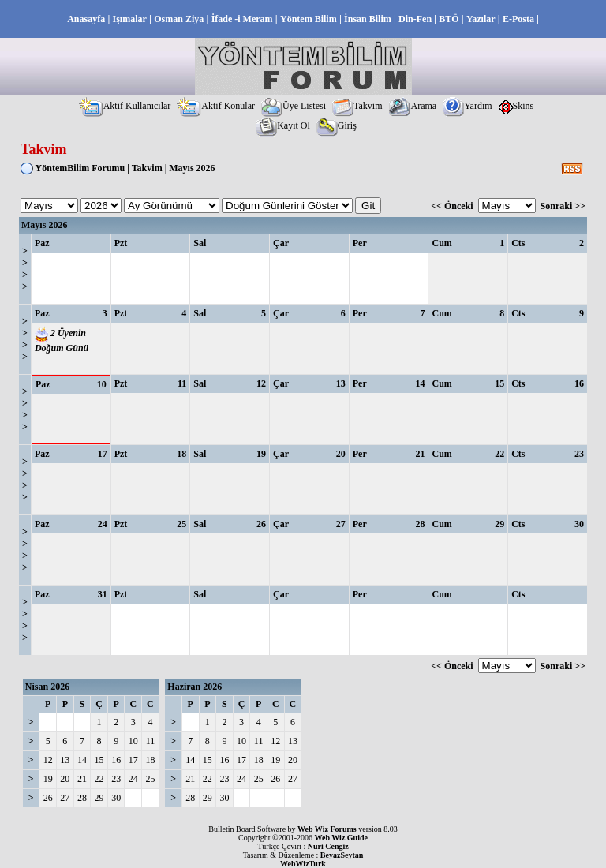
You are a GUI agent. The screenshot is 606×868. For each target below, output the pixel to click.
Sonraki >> (563, 206)
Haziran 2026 (195, 687)
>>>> (25, 269)
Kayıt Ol (283, 125)
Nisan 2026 (47, 687)
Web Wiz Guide (341, 838)
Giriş (337, 125)
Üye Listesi (294, 106)
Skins (516, 106)
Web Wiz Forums (327, 829)
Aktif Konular (216, 106)
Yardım (467, 106)
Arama (412, 106)
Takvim (357, 106)
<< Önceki (452, 206)
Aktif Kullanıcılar (125, 106)
